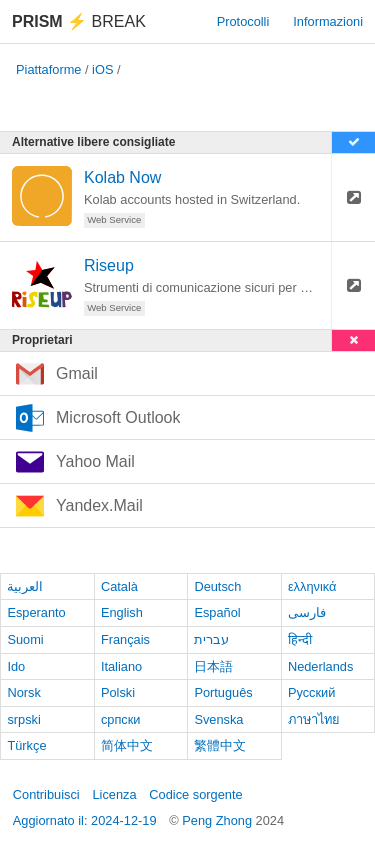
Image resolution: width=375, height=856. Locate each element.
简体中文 (127, 745)
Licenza (114, 794)
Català (119, 586)
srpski (23, 719)
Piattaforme (48, 69)
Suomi (25, 639)
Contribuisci (46, 794)
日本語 (213, 666)
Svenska (218, 719)
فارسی (307, 612)
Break (79, 21)
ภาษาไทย (314, 719)
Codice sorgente (195, 794)
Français (125, 639)
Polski (118, 692)
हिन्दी (300, 639)
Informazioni (328, 21)
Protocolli (243, 21)
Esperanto (36, 612)
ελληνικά (312, 586)
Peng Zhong (218, 820)
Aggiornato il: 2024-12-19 (85, 820)
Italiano (121, 666)
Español (217, 612)
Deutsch (217, 586)
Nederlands (320, 666)
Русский (311, 692)
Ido (16, 666)
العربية (25, 586)
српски (121, 719)
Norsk (23, 692)
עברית (211, 639)
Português (223, 692)
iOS (102, 69)
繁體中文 (220, 745)
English (122, 612)
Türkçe (26, 745)
